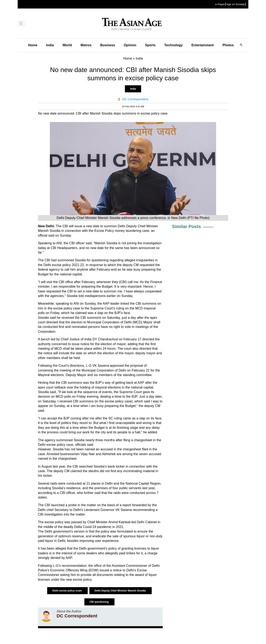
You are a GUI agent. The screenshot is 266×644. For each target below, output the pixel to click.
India (50, 45)
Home (33, 45)
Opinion (130, 45)
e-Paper (220, 4)
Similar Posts (187, 227)
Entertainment (203, 45)
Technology (174, 45)
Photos (228, 45)
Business (108, 45)
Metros (86, 45)
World (67, 45)
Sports (150, 45)
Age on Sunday (235, 4)
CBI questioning (99, 602)
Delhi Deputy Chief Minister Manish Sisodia (121, 591)
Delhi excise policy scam (67, 591)
